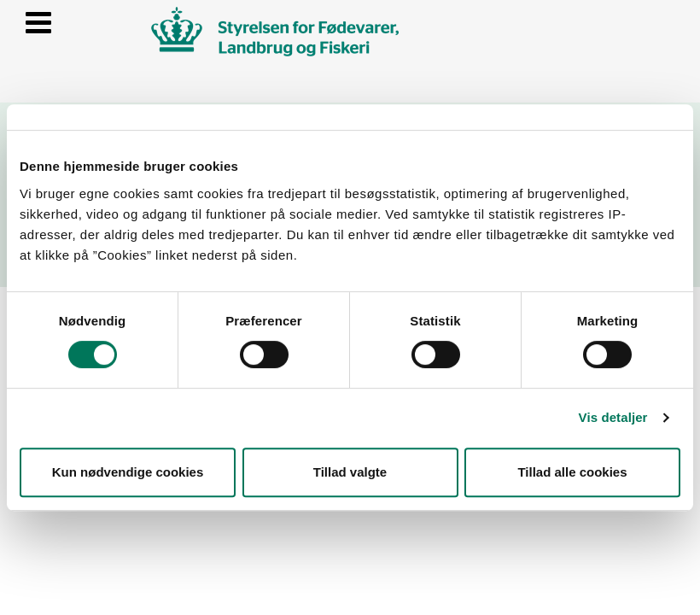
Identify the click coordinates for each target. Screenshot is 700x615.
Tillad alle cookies (572, 472)
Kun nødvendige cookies (128, 472)
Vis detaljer (613, 417)
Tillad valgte (350, 472)
